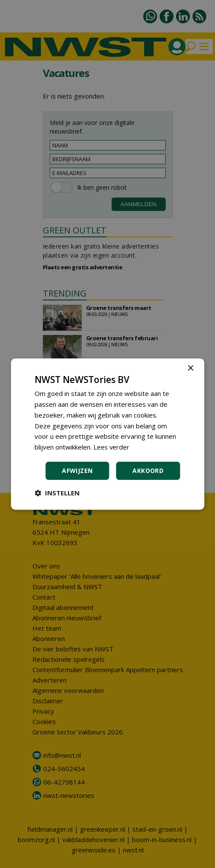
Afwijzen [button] (77, 471)
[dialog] (107, 434)
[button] (57, 493)
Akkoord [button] (148, 471)
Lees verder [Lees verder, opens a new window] (112, 447)
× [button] (190, 369)
